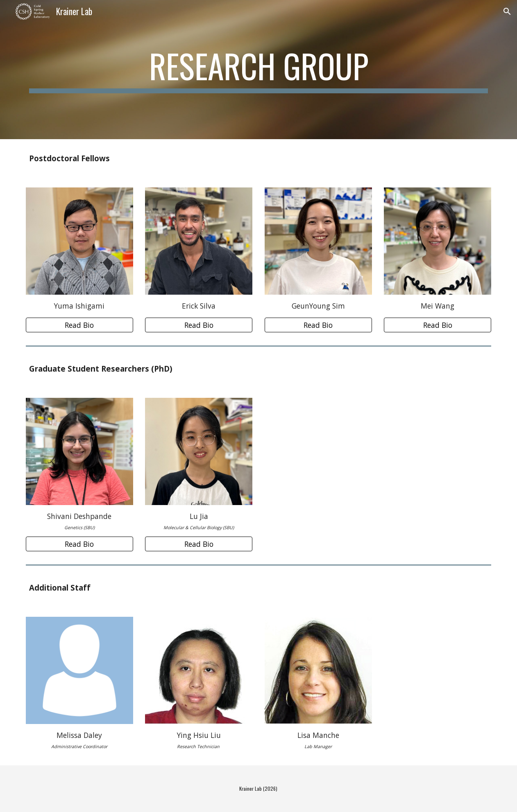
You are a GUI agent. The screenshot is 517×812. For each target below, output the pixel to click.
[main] (259, 70)
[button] (507, 11)
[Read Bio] (79, 325)
